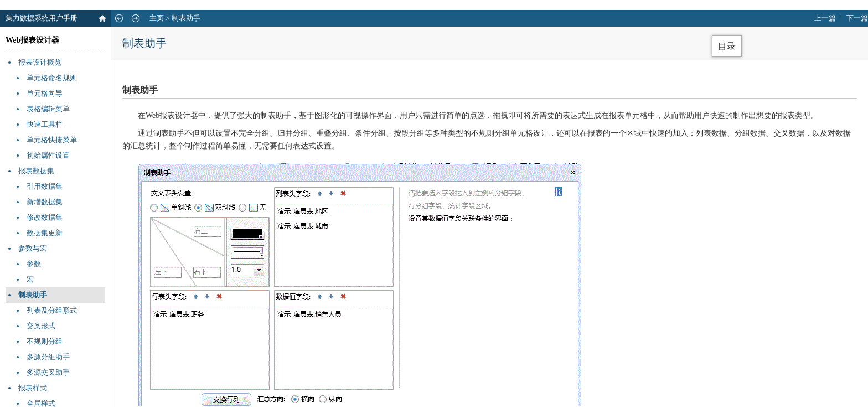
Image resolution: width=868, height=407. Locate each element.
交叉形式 (41, 326)
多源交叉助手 (48, 372)
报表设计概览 (40, 62)
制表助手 (186, 18)
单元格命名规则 (52, 78)
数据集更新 (45, 233)
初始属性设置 (48, 155)
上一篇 (825, 18)
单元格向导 (45, 93)
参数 (34, 264)
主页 (157, 18)
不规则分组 (45, 341)
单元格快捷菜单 (52, 140)
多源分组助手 (48, 357)
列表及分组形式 (52, 310)
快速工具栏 (45, 124)
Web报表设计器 (32, 40)
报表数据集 (36, 171)
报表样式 (33, 388)
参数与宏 (33, 248)
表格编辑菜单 (48, 109)
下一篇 (857, 18)
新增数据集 (45, 202)
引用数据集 (45, 186)
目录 (727, 46)
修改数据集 (45, 217)
